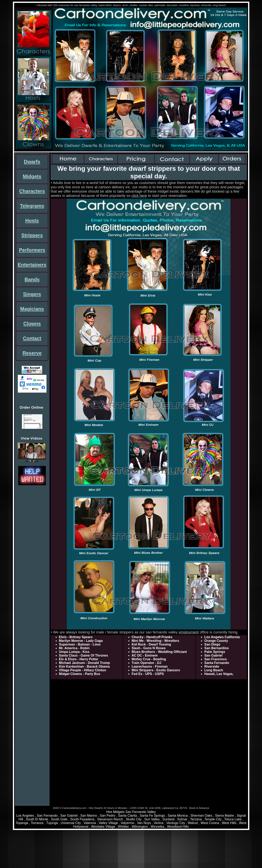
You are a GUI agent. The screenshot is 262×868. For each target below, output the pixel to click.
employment (189, 632)
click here (139, 196)
